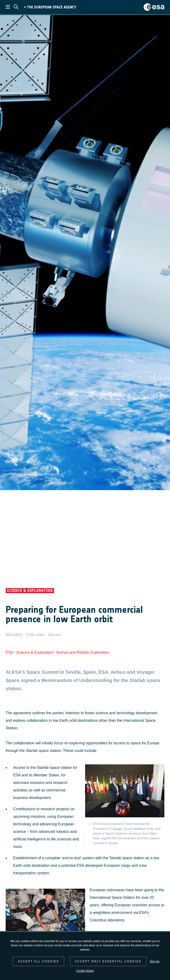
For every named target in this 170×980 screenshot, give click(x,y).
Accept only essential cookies (108, 961)
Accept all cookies (38, 961)
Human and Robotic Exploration (83, 652)
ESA (9, 652)
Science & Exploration (35, 652)
